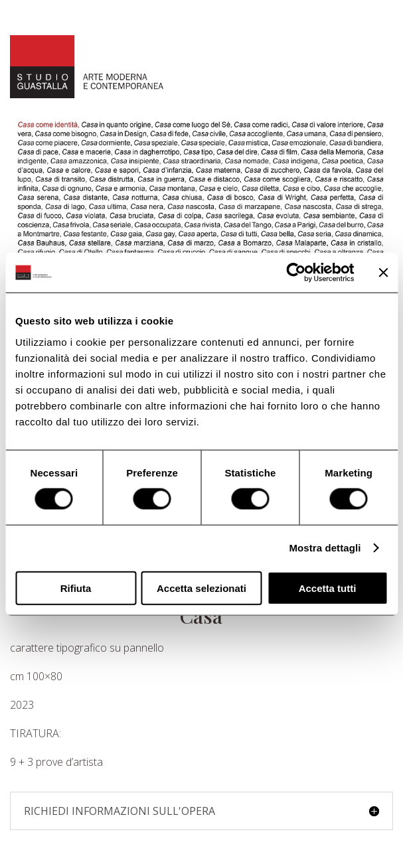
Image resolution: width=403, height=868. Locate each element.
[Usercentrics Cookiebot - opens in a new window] (296, 273)
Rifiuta (76, 588)
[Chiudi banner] (383, 273)
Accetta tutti (328, 588)
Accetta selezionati (201, 588)
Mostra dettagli (325, 548)
